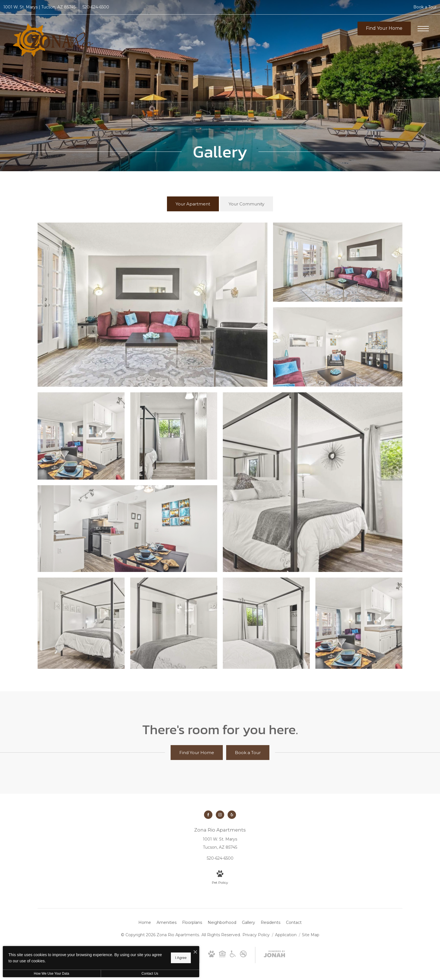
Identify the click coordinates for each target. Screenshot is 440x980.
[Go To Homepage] (53, 40)
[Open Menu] (423, 29)
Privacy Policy (256, 935)
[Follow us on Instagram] (220, 815)
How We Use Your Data (52, 974)
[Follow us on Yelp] (232, 815)
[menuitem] (145, 923)
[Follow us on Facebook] (208, 815)
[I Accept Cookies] (195, 952)
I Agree (181, 958)
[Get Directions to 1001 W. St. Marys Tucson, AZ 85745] (39, 7)
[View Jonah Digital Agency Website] (274, 955)
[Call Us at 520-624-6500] (96, 7)
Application (286, 935)
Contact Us (150, 974)
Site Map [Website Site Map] (311, 935)
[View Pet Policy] (220, 878)
